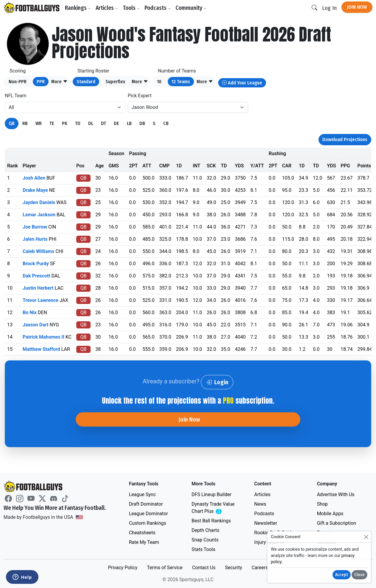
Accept (342, 575)
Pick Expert (140, 96)
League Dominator (149, 514)
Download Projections (345, 139)
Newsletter (266, 523)
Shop (322, 504)
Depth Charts (205, 530)
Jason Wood (145, 107)
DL (91, 123)
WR (39, 123)
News (260, 504)
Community (191, 8)
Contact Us (204, 568)
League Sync (142, 494)
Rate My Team (144, 542)
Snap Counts (205, 540)
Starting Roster (93, 71)
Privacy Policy (123, 568)
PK (65, 123)
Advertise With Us (336, 494)
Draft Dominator (146, 504)
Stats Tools (203, 549)
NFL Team (16, 96)
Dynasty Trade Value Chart (214, 508)
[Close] (366, 537)
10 (159, 82)
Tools (131, 8)
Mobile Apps (330, 514)
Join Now (357, 7)
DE (116, 123)
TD (78, 123)
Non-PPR (18, 82)
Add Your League (242, 83)
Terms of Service (165, 568)
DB (142, 123)
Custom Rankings (148, 523)
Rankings (78, 8)
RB (25, 123)
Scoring (18, 71)
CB (166, 123)
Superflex (115, 82)
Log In (329, 8)
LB (129, 123)
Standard (86, 82)
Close (359, 575)
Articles (107, 8)
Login (217, 382)
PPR (41, 82)
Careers (260, 568)
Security (233, 568)
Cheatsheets (142, 533)
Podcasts (158, 8)
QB (12, 123)
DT (104, 123)
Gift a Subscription (337, 523)
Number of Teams (177, 71)
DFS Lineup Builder (212, 494)
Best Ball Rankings (211, 521)
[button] (59, 82)
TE (52, 123)
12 (181, 82)
